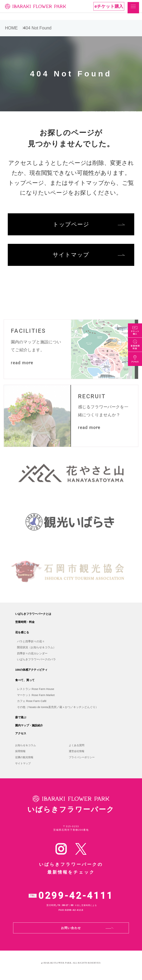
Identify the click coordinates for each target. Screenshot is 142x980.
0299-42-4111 (76, 900)
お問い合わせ (71, 933)
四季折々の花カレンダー (32, 657)
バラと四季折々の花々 (31, 645)
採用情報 (20, 755)
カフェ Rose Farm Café (32, 705)
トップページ (71, 225)
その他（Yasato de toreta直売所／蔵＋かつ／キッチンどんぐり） (58, 711)
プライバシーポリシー (82, 761)
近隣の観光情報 (24, 761)
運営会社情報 (77, 755)
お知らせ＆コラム (26, 749)
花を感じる (22, 636)
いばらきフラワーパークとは (33, 617)
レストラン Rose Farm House (36, 693)
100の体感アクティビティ (31, 673)
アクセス (21, 737)
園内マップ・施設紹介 (29, 729)
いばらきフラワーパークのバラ (36, 663)
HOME (11, 28)
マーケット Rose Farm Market (36, 699)
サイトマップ (71, 256)
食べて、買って (25, 684)
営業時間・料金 (25, 626)
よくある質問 (77, 749)
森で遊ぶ (21, 721)
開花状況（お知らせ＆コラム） (36, 651)
